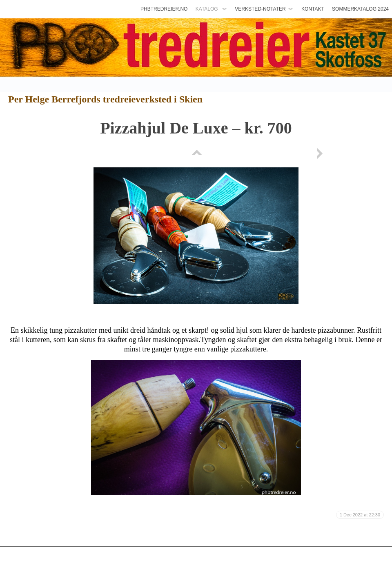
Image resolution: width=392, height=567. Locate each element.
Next (321, 153)
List (196, 153)
